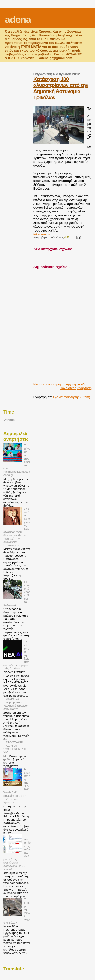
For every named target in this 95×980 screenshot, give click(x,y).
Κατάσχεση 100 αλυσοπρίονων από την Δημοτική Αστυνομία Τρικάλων (61, 88)
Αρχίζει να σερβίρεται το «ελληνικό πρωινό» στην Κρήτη (16, 704)
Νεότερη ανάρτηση (47, 384)
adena (18, 19)
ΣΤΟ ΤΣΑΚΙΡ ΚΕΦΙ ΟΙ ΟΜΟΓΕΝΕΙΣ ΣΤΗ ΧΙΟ (15, 747)
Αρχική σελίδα (76, 384)
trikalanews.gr (44, 234)
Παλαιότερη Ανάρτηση (76, 388)
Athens (9, 420)
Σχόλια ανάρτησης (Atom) (72, 397)
